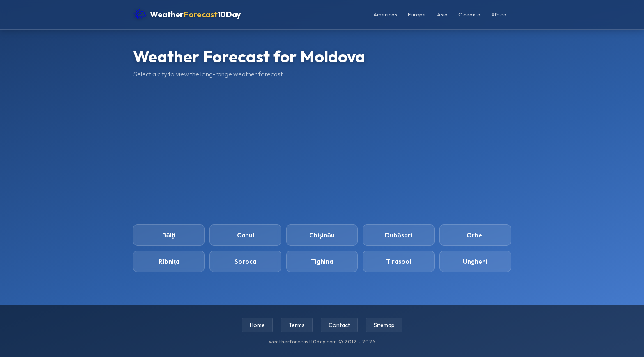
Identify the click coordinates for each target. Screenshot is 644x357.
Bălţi (169, 235)
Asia (443, 14)
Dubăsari (399, 235)
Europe (417, 14)
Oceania (469, 14)
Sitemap (384, 325)
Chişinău (322, 235)
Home (257, 325)
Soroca (245, 261)
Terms (297, 325)
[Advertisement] (322, 150)
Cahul (246, 235)
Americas (385, 14)
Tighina (322, 261)
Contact (339, 325)
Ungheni (475, 261)
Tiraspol (399, 261)
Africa (499, 14)
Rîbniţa (169, 261)
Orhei (475, 235)
